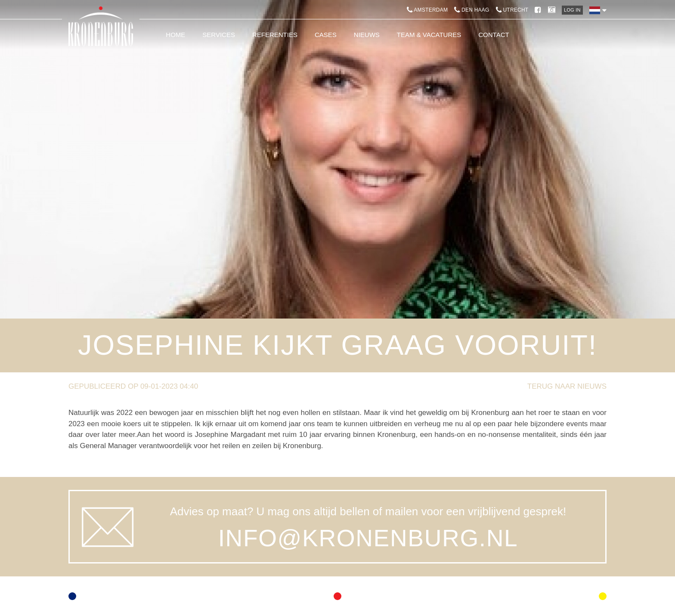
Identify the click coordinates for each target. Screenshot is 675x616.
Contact (494, 35)
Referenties (275, 35)
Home (175, 35)
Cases (326, 35)
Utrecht (512, 10)
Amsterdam (427, 10)
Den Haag (472, 10)
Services (219, 35)
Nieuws (367, 35)
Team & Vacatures (429, 35)
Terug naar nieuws (567, 386)
